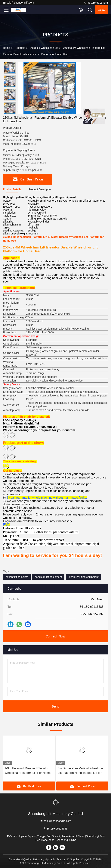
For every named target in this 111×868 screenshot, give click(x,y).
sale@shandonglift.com (18, 3)
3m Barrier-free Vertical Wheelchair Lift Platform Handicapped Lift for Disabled (81, 771)
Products (20, 48)
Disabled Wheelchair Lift (44, 48)
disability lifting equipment (84, 577)
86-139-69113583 (96, 3)
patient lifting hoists (17, 577)
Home (6, 48)
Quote (102, 10)
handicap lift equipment (48, 577)
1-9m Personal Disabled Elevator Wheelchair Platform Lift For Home (28, 771)
